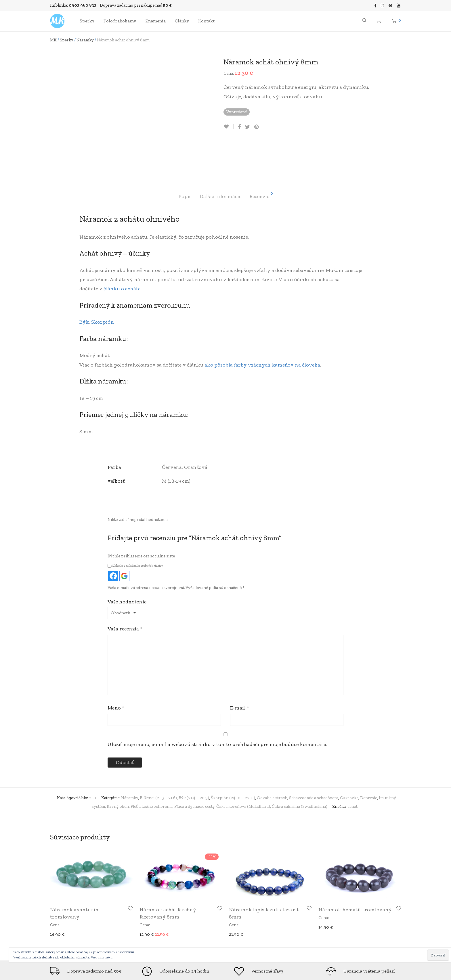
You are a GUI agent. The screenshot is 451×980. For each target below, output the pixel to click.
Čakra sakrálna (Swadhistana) (300, 767)
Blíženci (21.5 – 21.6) (158, 759)
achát (352, 767)
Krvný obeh (118, 767)
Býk (84, 283)
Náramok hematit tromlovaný (355, 870)
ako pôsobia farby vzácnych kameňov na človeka (262, 325)
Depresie (369, 759)
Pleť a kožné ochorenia (152, 767)
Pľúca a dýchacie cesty (194, 767)
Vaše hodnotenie (127, 563)
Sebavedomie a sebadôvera (314, 759)
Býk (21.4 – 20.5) (194, 759)
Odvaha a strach (272, 759)
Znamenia (155, 21)
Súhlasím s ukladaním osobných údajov (135, 527)
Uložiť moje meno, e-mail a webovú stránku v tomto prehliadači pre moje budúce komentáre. (217, 705)
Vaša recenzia (125, 590)
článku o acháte (122, 250)
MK (53, 40)
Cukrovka (349, 759)
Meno (116, 669)
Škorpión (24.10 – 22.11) (233, 759)
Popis (185, 157)
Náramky (85, 40)
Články (182, 21)
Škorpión (103, 283)
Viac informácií (102, 957)
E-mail (240, 669)
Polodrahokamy (120, 21)
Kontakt (206, 21)
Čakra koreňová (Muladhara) (243, 767)
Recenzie (261, 156)
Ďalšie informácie (220, 157)
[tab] (185, 157)
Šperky (87, 21)
